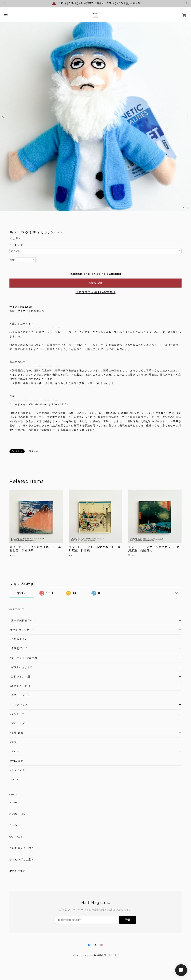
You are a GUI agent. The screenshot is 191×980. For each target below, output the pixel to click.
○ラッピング (17, 770)
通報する (34, 451)
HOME (14, 803)
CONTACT (16, 837)
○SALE (14, 780)
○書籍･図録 (16, 733)
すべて (22, 593)
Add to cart (96, 283)
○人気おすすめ (18, 639)
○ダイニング (17, 723)
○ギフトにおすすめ (21, 667)
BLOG (13, 825)
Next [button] (187, 116)
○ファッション (18, 705)
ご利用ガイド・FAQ (21, 848)
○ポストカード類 (20, 686)
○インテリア (17, 714)
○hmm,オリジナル (21, 630)
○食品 (13, 742)
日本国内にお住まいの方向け (95, 292)
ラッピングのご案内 (21, 860)
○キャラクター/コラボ (23, 658)
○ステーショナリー (21, 695)
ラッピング (16, 245)
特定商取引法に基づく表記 (106, 955)
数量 (12, 260)
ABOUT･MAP (18, 814)
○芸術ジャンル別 (20, 677)
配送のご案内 (18, 871)
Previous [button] (4, 116)
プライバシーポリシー (83, 955)
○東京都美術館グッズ (22, 621)
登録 (128, 920)
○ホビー (14, 751)
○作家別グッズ (18, 648)
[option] (95, 116)
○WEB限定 (16, 761)
